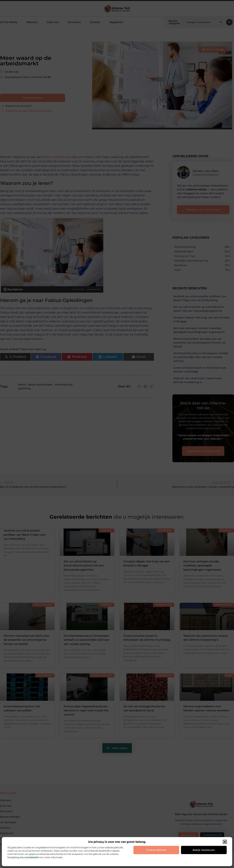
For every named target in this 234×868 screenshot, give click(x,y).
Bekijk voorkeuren (204, 850)
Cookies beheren (156, 850)
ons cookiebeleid (29, 857)
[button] (225, 842)
